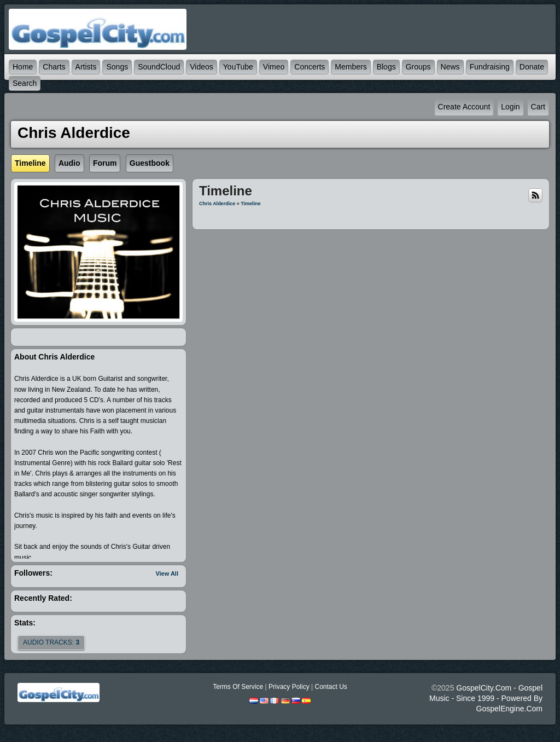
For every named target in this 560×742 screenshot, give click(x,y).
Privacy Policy (289, 687)
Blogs (386, 67)
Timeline (250, 204)
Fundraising (490, 67)
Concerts (310, 67)
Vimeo (274, 67)
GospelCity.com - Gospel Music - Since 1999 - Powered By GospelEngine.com (486, 698)
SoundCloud (159, 67)
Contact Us (331, 687)
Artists (86, 67)
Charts (54, 67)
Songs (117, 67)
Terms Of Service (238, 687)
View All (167, 573)
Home (23, 67)
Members (351, 67)
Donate (532, 67)
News (450, 67)
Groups (418, 67)
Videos (202, 67)
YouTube (238, 67)
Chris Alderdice (217, 204)
